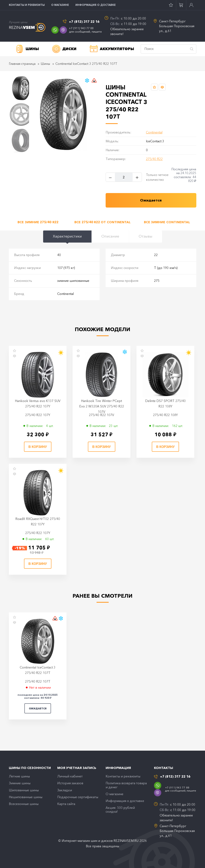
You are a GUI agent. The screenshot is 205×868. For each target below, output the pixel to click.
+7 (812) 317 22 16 (84, 22)
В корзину (38, 447)
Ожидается (38, 708)
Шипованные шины (24, 790)
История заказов (70, 783)
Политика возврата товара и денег (126, 785)
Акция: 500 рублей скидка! (120, 810)
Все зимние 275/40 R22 (38, 222)
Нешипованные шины (26, 797)
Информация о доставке (95, 5)
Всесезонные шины (24, 804)
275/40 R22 (154, 159)
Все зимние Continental (167, 222)
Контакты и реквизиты (27, 5)
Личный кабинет (70, 776)
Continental (154, 132)
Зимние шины (20, 783)
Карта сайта (66, 804)
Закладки (65, 790)
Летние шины (19, 776)
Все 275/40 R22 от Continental (102, 222)
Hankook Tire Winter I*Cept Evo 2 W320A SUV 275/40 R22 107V (102, 406)
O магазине (60, 5)
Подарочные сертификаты (78, 797)
